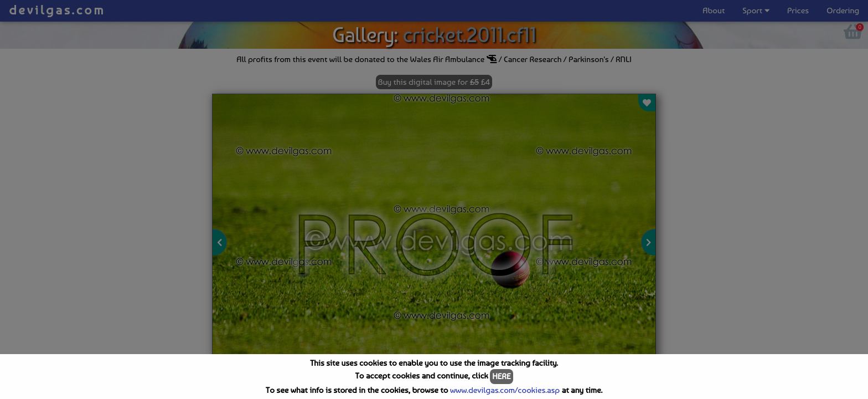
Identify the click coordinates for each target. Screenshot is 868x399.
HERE (501, 376)
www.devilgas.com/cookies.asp (505, 390)
